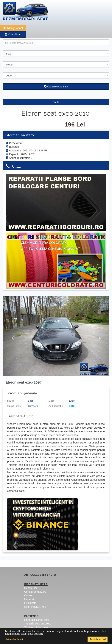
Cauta (56, 102)
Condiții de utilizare (35, 592)
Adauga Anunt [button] (13, 28)
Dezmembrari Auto (35, 607)
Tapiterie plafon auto (36, 627)
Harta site (30, 599)
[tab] (23, 383)
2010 (72, 406)
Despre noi (31, 588)
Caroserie (33, 406)
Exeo (72, 401)
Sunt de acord (98, 639)
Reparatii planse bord (37, 620)
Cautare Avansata (56, 86)
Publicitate (30, 603)
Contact (29, 595)
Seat (30, 401)
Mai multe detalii (14, 639)
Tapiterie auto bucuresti (38, 624)
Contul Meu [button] (13, 34)
